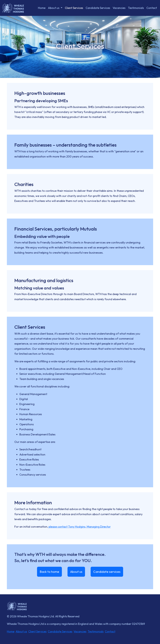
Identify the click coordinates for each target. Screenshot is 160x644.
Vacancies (119, 8)
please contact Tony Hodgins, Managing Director (80, 527)
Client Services (74, 8)
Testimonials (136, 8)
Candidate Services (98, 8)
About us (76, 572)
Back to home (49, 572)
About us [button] (54, 8)
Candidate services (107, 572)
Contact (152, 8)
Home (42, 8)
